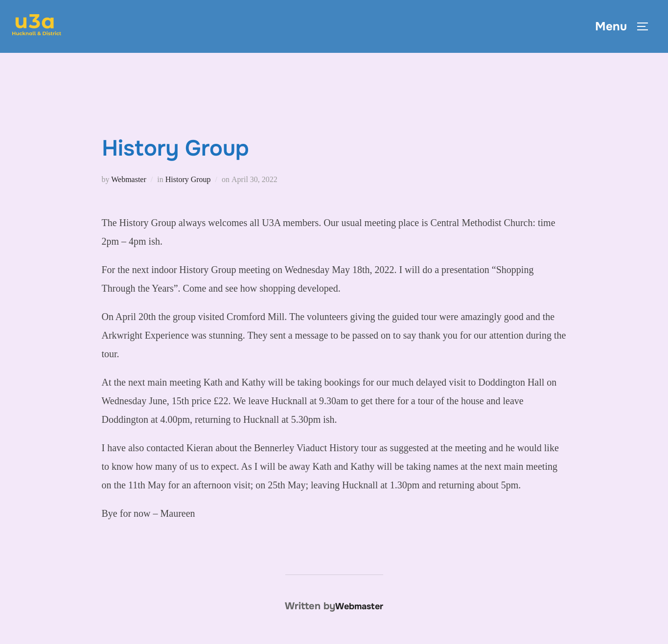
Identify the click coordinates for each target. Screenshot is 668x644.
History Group (188, 179)
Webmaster (129, 179)
